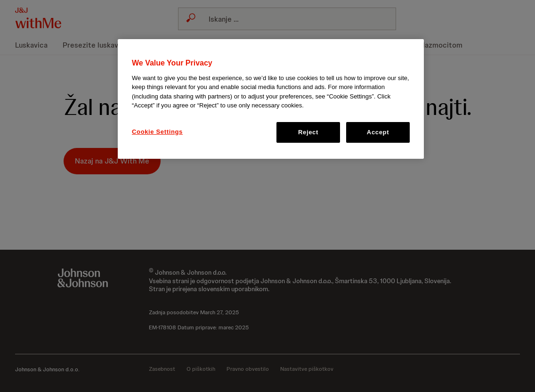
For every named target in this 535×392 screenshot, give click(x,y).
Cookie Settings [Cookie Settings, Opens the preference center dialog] (157, 132)
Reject (308, 132)
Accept (378, 132)
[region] (271, 99)
